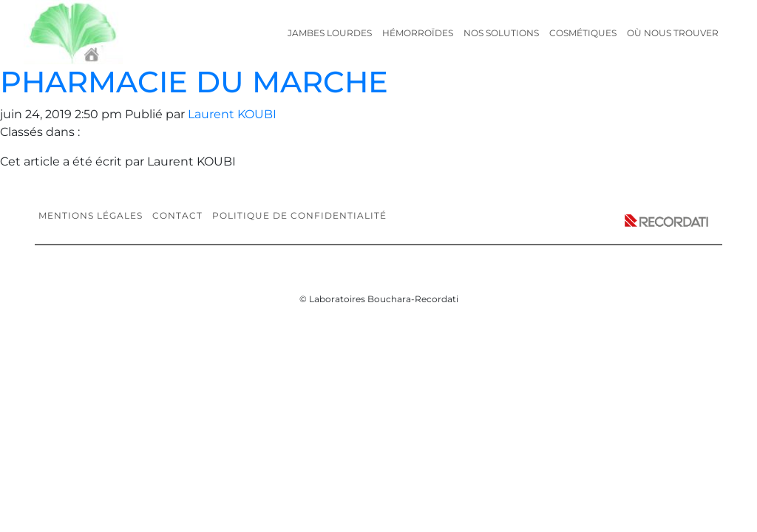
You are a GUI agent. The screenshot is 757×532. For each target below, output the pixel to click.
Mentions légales (91, 215)
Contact (177, 215)
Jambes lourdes (330, 33)
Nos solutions (501, 33)
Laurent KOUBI (232, 114)
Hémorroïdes (418, 33)
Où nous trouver (673, 33)
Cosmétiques (583, 33)
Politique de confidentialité (299, 215)
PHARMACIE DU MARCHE (194, 82)
